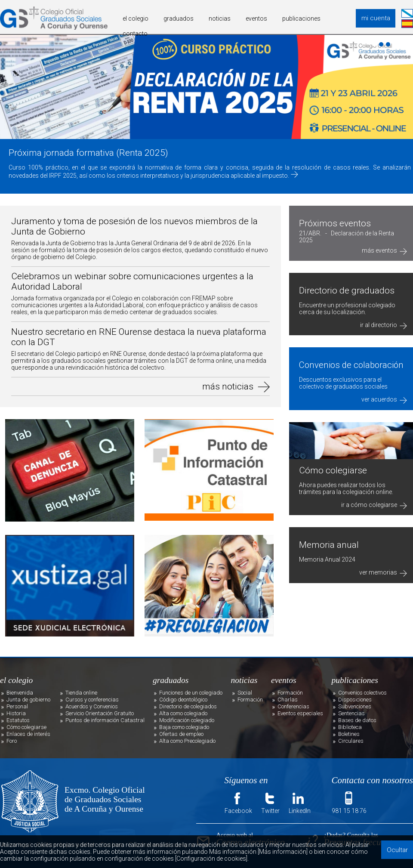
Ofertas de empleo (181, 734)
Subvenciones (355, 706)
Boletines (349, 734)
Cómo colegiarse (26, 727)
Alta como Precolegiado (187, 741)
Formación (250, 700)
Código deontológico (183, 700)
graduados (179, 19)
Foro (12, 741)
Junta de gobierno (28, 700)
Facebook (238, 802)
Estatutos (18, 720)
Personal (17, 706)
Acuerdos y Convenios (92, 706)
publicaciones (301, 19)
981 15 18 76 (349, 802)
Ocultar (397, 850)
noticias (220, 19)
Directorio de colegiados (188, 706)
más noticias (228, 386)
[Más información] (283, 852)
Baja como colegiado (184, 727)
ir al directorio (384, 325)
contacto (135, 34)
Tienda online (81, 693)
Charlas (288, 700)
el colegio (136, 19)
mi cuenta (376, 18)
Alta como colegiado (183, 713)
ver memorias (383, 572)
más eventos (384, 250)
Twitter (270, 802)
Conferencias (293, 706)
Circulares (351, 741)
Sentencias (351, 713)
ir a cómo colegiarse (374, 505)
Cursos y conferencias (92, 700)
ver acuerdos (384, 399)
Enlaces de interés (28, 734)
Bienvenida (20, 693)
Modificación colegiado (187, 720)
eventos (256, 19)
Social (245, 693)
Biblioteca (350, 727)
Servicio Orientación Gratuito (100, 713)
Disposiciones (355, 700)
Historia (16, 713)
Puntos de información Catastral (105, 720)
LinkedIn (300, 802)
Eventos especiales (300, 713)
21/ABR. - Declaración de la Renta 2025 (347, 237)
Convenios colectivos (362, 693)
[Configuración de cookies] (211, 859)
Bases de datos (357, 720)
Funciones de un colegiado (191, 693)
